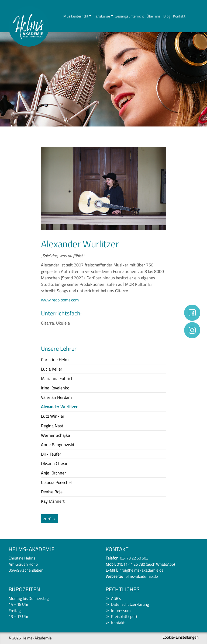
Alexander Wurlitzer (59, 407)
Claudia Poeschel (56, 482)
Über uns (154, 16)
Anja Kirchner (54, 473)
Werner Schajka (56, 435)
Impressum (121, 611)
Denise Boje (52, 492)
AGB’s (116, 599)
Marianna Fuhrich (57, 378)
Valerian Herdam (56, 397)
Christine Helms (56, 360)
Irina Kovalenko (55, 388)
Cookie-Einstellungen (181, 637)
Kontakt (179, 16)
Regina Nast (52, 426)
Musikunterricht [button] (76, 16)
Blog (167, 16)
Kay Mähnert (53, 501)
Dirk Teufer (51, 454)
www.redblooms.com (60, 300)
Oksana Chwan (55, 463)
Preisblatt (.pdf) (124, 617)
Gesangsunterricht (129, 16)
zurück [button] (49, 519)
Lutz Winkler (53, 416)
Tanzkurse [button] (102, 16)
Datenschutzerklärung (130, 604)
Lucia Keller (52, 369)
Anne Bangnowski (58, 445)
